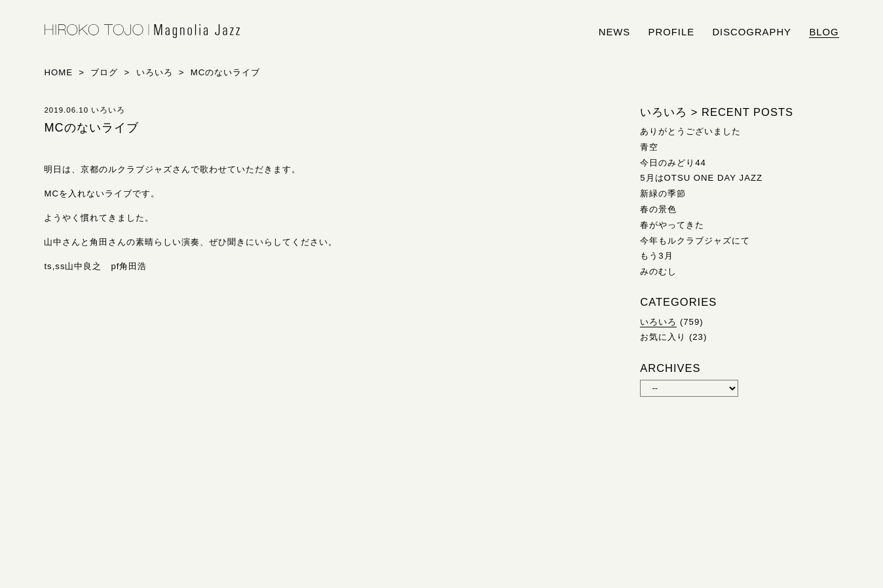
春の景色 (658, 209)
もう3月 (656, 256)
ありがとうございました (690, 131)
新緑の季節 (663, 193)
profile (671, 32)
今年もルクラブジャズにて (695, 241)
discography (752, 32)
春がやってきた (672, 225)
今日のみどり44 (673, 163)
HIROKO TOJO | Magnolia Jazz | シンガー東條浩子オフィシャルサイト (142, 31)
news (615, 32)
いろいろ (658, 322)
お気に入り (663, 337)
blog (824, 32)
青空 (649, 147)
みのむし (658, 271)
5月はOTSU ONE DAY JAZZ (701, 178)
